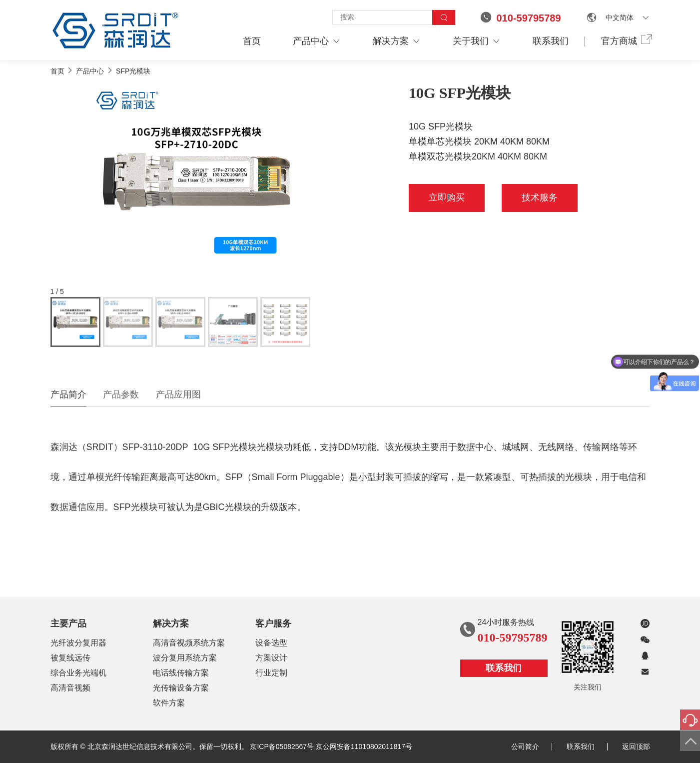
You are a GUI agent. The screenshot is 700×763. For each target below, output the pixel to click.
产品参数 (121, 394)
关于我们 (477, 41)
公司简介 (532, 746)
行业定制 (271, 673)
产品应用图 (178, 394)
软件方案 (169, 703)
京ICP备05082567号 (282, 746)
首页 (252, 41)
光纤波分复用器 (78, 643)
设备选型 (271, 643)
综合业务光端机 (78, 673)
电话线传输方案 (181, 673)
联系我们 (551, 41)
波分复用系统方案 (185, 658)
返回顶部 (636, 746)
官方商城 (626, 40)
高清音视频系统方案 (189, 643)
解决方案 (397, 41)
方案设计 (271, 658)
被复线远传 (70, 658)
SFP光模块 (133, 71)
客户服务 (273, 623)
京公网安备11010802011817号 (364, 746)
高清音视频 (70, 688)
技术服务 (540, 197)
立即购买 (447, 197)
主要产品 (68, 623)
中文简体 (620, 17)
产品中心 (317, 41)
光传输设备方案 (181, 688)
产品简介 (68, 394)
